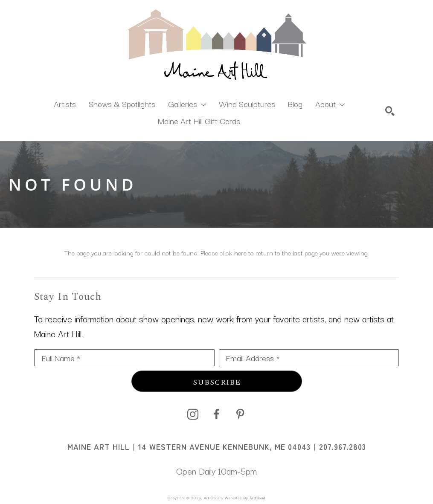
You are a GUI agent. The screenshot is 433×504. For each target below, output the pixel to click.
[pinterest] (241, 414)
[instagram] (193, 414)
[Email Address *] (309, 358)
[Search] (390, 111)
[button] (187, 103)
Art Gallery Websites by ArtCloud (235, 498)
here (240, 252)
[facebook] (217, 414)
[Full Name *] (124, 358)
